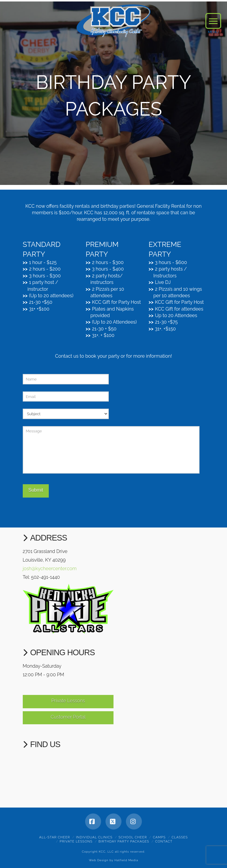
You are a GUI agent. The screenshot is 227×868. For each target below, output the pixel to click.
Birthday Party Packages (124, 841)
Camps (159, 837)
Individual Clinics (94, 837)
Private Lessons (68, 701)
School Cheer (133, 837)
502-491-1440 (45, 577)
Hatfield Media (126, 860)
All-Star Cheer (55, 837)
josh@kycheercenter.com (50, 569)
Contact (164, 841)
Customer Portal (68, 717)
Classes (180, 837)
